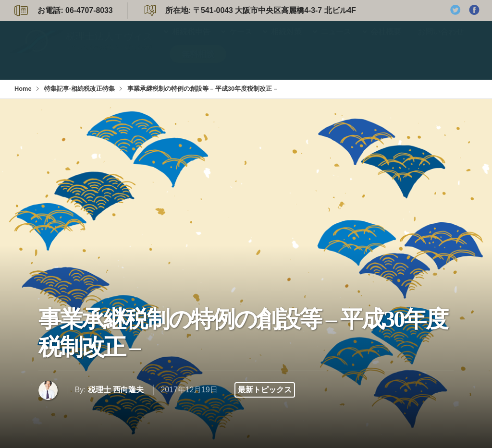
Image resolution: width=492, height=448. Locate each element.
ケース (241, 41)
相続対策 (286, 41)
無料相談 (198, 63)
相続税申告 (191, 41)
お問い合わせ (441, 41)
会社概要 (386, 41)
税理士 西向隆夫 (116, 390)
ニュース (336, 41)
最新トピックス (265, 390)
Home (23, 89)
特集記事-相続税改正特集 (80, 89)
